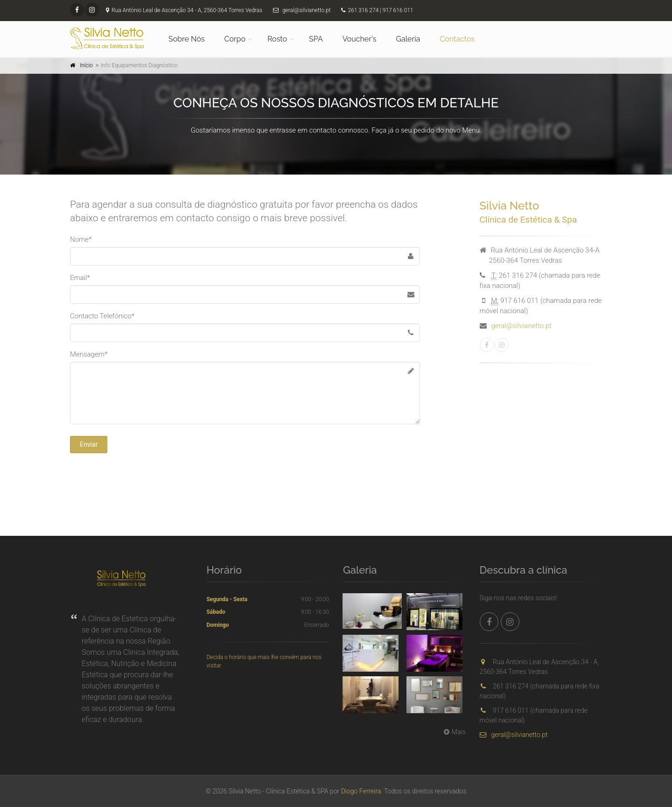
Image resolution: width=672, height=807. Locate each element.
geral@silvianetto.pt (522, 326)
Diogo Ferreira (361, 791)
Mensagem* (89, 354)
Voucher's (360, 39)
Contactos (457, 39)
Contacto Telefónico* (102, 316)
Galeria (408, 39)
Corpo (235, 39)
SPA (316, 39)
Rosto (277, 39)
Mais (454, 732)
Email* (80, 278)
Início (86, 65)
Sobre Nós (186, 39)
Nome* (81, 239)
